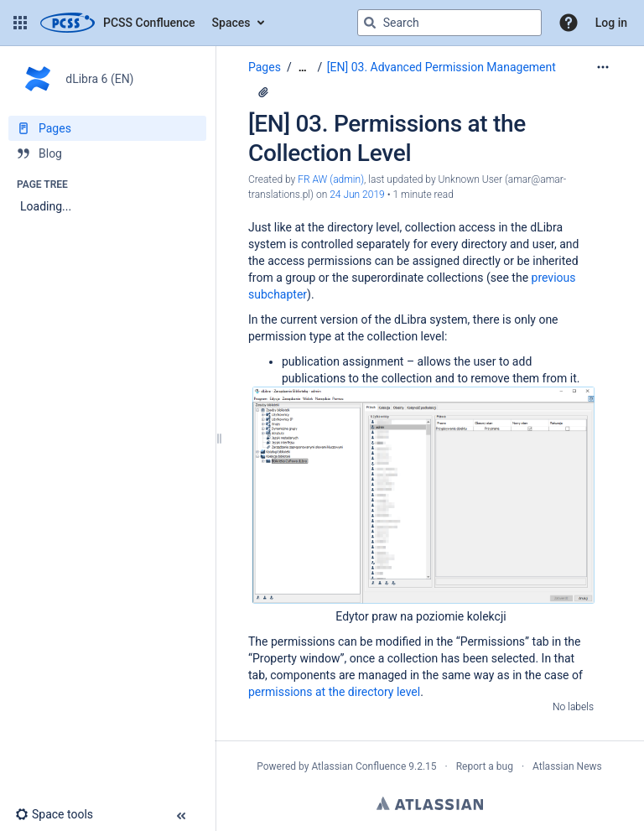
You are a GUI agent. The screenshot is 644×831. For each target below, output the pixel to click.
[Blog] (107, 153)
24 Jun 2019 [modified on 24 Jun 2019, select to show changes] (357, 195)
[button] (20, 23)
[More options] (603, 67)
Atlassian (430, 803)
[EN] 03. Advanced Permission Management (441, 67)
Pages (265, 67)
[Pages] (107, 128)
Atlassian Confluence (358, 766)
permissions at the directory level (334, 692)
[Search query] (449, 23)
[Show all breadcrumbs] (303, 68)
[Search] (370, 23)
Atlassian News (567, 766)
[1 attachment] (263, 92)
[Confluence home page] (118, 23)
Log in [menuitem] (611, 23)
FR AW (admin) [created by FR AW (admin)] (331, 179)
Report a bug (485, 766)
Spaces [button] (231, 23)
